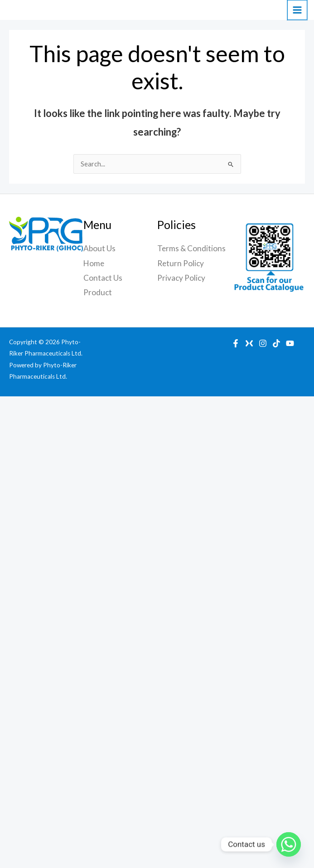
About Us (99, 248)
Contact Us (103, 278)
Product (98, 292)
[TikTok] (276, 343)
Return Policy (181, 263)
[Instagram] (263, 343)
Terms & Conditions (191, 248)
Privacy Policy (181, 278)
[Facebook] (236, 343)
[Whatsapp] (289, 844)
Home (94, 263)
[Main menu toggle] (297, 10)
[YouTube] (290, 343)
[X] (249, 343)
